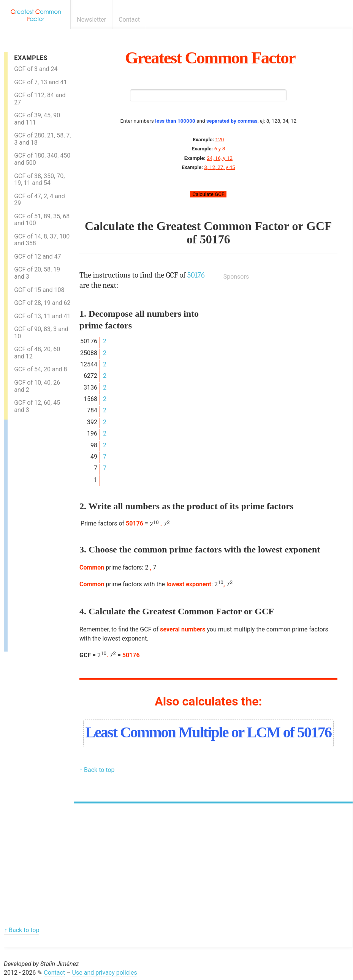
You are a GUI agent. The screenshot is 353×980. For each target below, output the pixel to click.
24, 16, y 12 (220, 158)
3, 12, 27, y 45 (219, 167)
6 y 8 (220, 148)
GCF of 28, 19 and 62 (42, 303)
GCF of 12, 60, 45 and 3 (37, 406)
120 (220, 139)
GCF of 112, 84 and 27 (40, 99)
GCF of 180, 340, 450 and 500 (42, 159)
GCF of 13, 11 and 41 (42, 316)
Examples (31, 58)
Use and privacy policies (105, 973)
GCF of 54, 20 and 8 (40, 369)
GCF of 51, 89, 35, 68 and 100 (42, 220)
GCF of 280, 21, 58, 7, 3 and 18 (42, 139)
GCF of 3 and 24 (36, 69)
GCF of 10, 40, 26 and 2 (37, 386)
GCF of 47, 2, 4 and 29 (40, 200)
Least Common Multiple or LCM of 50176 (208, 732)
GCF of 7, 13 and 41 (40, 82)
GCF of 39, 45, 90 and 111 (37, 119)
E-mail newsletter (335, 20)
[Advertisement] (38, 533)
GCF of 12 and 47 (37, 256)
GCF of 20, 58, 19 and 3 (37, 273)
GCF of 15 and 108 (39, 290)
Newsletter (91, 20)
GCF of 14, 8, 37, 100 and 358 (42, 240)
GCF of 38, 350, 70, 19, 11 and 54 (39, 180)
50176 (215, 239)
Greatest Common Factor (210, 58)
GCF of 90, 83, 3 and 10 (41, 333)
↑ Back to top (97, 770)
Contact (129, 20)
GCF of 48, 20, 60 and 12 (37, 353)
